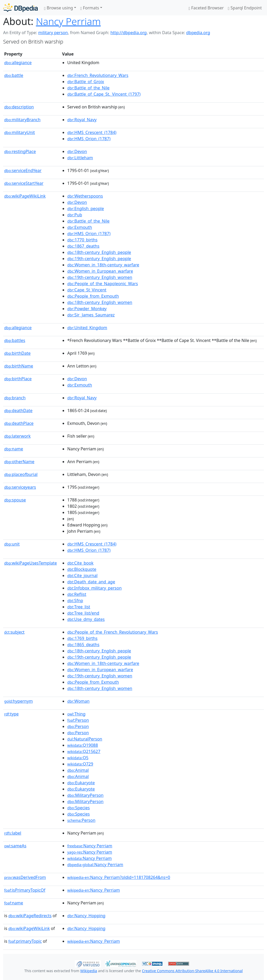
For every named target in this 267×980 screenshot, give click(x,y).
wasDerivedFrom (25, 877)
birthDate (17, 353)
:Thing (76, 714)
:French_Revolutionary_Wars (98, 75)
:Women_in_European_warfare (100, 271)
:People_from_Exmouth (93, 296)
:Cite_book (80, 563)
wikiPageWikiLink (25, 196)
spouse (15, 500)
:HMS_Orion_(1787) (89, 139)
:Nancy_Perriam (94, 890)
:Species (78, 808)
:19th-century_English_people (99, 259)
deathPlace (19, 423)
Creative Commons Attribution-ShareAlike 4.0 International (192, 971)
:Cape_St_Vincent (87, 290)
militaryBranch (22, 120)
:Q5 (78, 758)
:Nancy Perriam (90, 846)
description (19, 107)
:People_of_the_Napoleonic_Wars (103, 284)
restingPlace (20, 151)
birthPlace (18, 379)
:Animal (78, 770)
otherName (19, 462)
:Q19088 (83, 745)
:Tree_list (79, 607)
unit (12, 544)
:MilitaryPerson (85, 795)
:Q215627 (84, 751)
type (11, 714)
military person (53, 33)
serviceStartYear (24, 183)
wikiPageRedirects (30, 916)
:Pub (75, 215)
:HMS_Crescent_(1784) (92, 132)
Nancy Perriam (68, 21)
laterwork (17, 436)
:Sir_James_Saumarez (91, 315)
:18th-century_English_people (99, 252)
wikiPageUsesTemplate (31, 563)
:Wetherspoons (85, 196)
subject (14, 632)
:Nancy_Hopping (86, 916)
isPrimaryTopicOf (25, 890)
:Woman (78, 701)
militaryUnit (20, 132)
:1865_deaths (83, 645)
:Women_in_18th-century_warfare (103, 265)
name (14, 449)
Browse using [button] (59, 8)
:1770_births (82, 240)
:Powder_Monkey (87, 309)
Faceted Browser (206, 8)
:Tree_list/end (83, 613)
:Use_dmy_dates (86, 619)
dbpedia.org (198, 33)
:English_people (86, 209)
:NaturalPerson (85, 739)
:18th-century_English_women (100, 302)
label (13, 833)
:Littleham (80, 158)
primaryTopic (25, 941)
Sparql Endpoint (245, 8)
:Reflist (77, 594)
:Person (78, 720)
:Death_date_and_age (91, 582)
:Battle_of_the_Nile (88, 88)
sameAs (15, 846)
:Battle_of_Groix (86, 82)
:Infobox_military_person (95, 588)
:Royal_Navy (82, 120)
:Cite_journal (82, 575)
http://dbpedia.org (128, 33)
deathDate (18, 411)
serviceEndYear (23, 170)
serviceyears (20, 487)
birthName (19, 366)
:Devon (77, 151)
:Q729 (80, 764)
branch (15, 398)
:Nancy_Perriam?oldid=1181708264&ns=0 (119, 877)
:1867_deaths (83, 246)
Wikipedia (89, 971)
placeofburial (21, 474)
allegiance (18, 63)
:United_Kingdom (87, 328)
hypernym (19, 701)
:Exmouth (80, 227)
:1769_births (82, 638)
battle (14, 75)
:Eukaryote (81, 783)
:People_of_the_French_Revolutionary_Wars (113, 632)
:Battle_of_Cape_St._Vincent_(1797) (104, 94)
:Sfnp (75, 601)
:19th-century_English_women (100, 277)
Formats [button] (90, 8)
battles (15, 340)
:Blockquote (82, 569)
